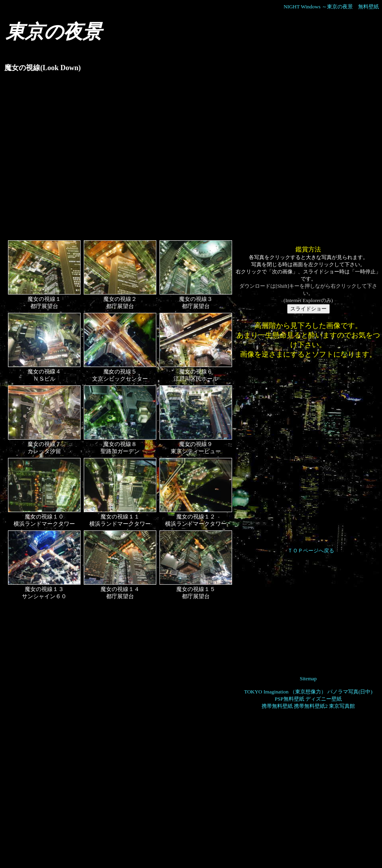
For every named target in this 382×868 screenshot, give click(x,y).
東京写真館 (342, 706)
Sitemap (308, 678)
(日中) (365, 692)
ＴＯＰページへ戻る (311, 551)
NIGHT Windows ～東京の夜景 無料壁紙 (331, 7)
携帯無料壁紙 (277, 706)
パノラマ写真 (343, 692)
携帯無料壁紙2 (311, 706)
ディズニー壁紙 (324, 699)
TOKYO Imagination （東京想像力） (285, 692)
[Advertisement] (77, 160)
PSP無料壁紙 (289, 699)
